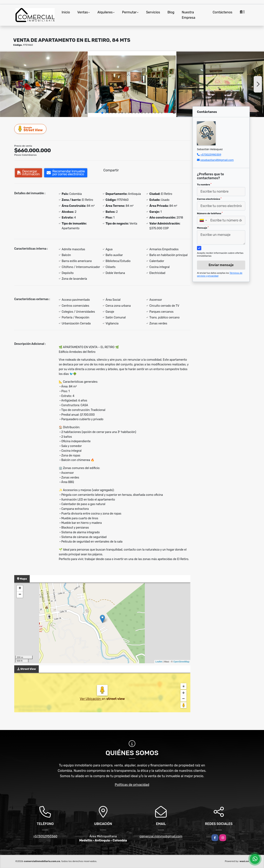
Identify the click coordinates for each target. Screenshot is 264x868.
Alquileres (105, 12)
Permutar (129, 12)
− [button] (20, 595)
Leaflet (159, 662)
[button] (102, 113)
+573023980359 (211, 155)
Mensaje (203, 228)
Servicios (153, 12)
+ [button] (20, 588)
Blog (171, 12)
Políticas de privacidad (132, 785)
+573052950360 (45, 836)
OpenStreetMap (181, 662)
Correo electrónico (209, 199)
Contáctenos (223, 12)
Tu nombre (204, 185)
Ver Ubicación (91, 699)
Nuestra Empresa (188, 15)
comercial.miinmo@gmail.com (161, 836)
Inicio (66, 12)
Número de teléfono (210, 213)
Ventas (83, 12)
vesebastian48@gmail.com (217, 160)
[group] (44, 84)
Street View (31, 129)
